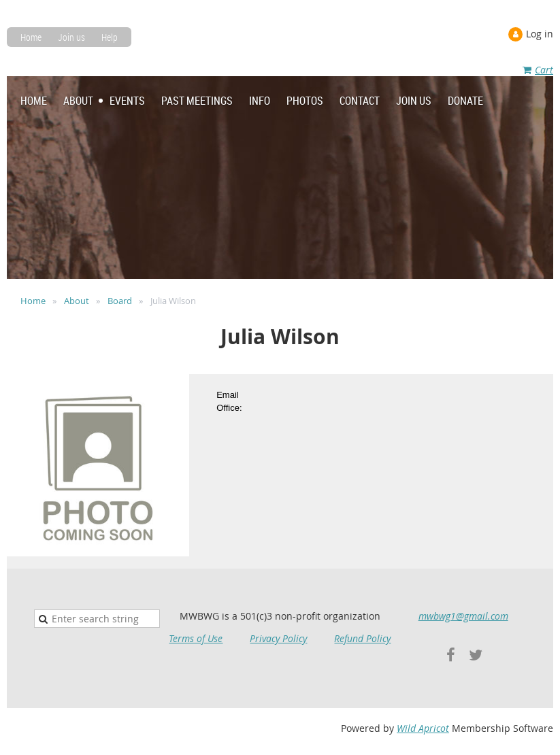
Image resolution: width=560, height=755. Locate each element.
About (77, 301)
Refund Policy (362, 638)
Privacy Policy (278, 638)
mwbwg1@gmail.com (463, 616)
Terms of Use (196, 638)
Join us (71, 37)
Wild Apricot (423, 728)
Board (120, 301)
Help (110, 37)
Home (31, 37)
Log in (540, 34)
